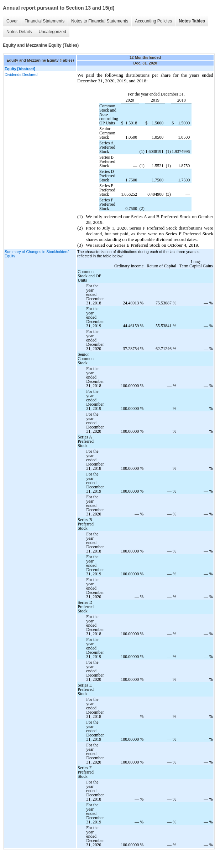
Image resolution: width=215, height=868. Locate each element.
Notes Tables (192, 21)
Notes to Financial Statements (100, 21)
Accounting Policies (153, 21)
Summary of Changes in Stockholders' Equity (37, 254)
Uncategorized (52, 32)
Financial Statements (44, 21)
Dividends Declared (21, 75)
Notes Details (19, 32)
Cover (12, 21)
